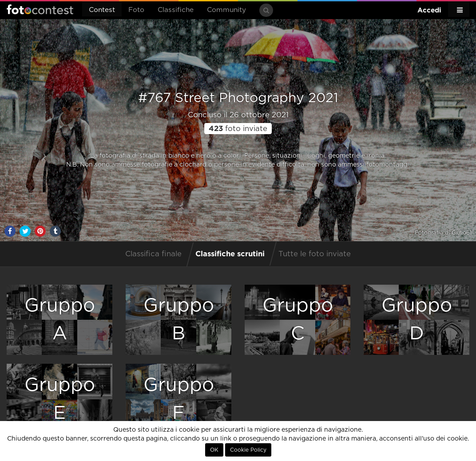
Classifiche (176, 10)
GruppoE (60, 399)
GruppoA (60, 320)
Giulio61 (462, 233)
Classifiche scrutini (230, 253)
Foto (136, 10)
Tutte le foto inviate (315, 254)
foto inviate (238, 129)
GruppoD (417, 320)
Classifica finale (153, 254)
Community (226, 10)
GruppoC (298, 320)
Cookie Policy (248, 450)
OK (214, 450)
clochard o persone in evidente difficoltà (242, 165)
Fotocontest (40, 9)
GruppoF (179, 399)
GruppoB (179, 320)
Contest (102, 10)
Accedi (429, 10)
